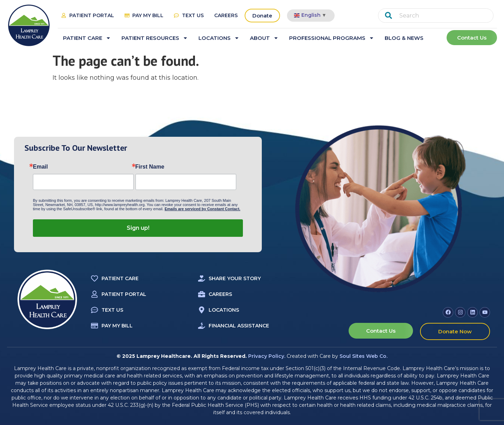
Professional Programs (332, 38)
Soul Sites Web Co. (363, 356)
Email (40, 167)
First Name (150, 167)
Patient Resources (155, 38)
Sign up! (138, 228)
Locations (219, 38)
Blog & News (404, 38)
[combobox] (436, 16)
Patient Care (87, 38)
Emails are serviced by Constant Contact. (202, 209)
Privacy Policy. (267, 356)
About (264, 38)
